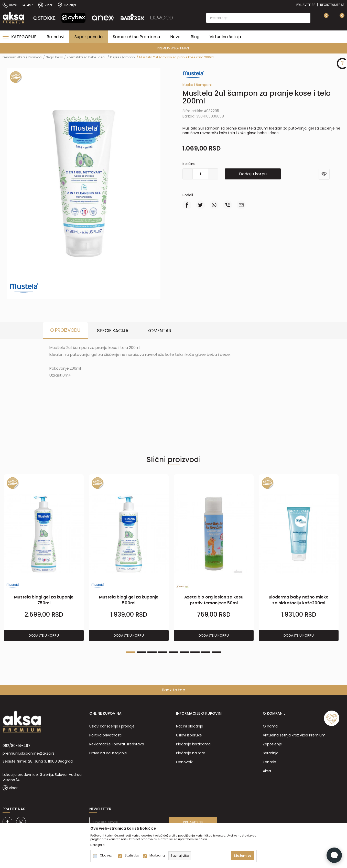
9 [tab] (216, 652)
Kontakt (270, 762)
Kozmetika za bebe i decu (87, 57)
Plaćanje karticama (193, 744)
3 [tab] (152, 652)
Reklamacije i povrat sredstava (117, 744)
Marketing (157, 855)
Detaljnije (97, 845)
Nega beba (55, 57)
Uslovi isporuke (189, 735)
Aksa (267, 771)
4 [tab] (163, 652)
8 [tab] (206, 652)
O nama (270, 726)
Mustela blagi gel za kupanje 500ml (129, 600)
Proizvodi (35, 57)
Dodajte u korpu (44, 635)
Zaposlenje (272, 744)
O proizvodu (65, 330)
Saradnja (271, 753)
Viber (13, 788)
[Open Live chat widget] (334, 855)
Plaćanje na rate (191, 753)
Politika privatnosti (105, 735)
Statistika (132, 855)
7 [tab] (195, 652)
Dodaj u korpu (253, 174)
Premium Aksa (14, 57)
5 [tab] (174, 652)
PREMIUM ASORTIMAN (173, 48)
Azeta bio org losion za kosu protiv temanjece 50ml (214, 600)
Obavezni (107, 855)
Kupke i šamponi (123, 57)
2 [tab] (141, 652)
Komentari (160, 331)
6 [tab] (184, 652)
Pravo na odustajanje (108, 753)
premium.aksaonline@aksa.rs (29, 753)
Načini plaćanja (190, 726)
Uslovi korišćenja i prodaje (112, 726)
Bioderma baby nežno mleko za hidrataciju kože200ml (299, 600)
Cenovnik (184, 762)
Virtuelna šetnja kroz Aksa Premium (294, 735)
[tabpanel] (44, 558)
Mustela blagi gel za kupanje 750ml (44, 600)
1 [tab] (131, 652)
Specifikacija (113, 331)
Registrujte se (332, 5)
